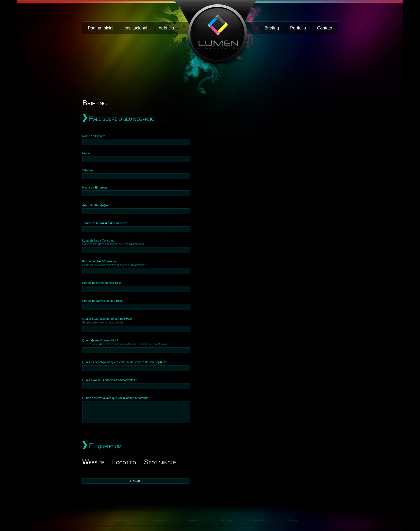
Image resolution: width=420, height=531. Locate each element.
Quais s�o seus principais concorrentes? (109, 380)
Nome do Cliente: (94, 136)
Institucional (136, 28)
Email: (86, 153)
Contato (325, 28)
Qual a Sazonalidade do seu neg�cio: (107, 321)
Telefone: (88, 170)
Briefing (272, 28)
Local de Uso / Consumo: (114, 242)
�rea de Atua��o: (95, 205)
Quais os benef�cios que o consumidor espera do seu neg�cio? (125, 362)
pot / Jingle (160, 463)
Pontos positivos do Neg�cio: (102, 283)
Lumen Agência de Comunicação (215, 35)
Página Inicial (101, 28)
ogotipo (124, 463)
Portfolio (298, 28)
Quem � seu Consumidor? (125, 342)
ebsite (93, 463)
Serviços (193, 520)
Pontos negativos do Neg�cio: (102, 301)
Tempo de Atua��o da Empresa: (105, 223)
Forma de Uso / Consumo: (114, 263)
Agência (166, 28)
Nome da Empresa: (95, 187)
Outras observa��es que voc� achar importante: (116, 398)
